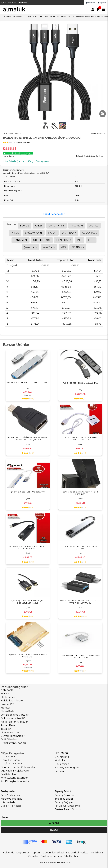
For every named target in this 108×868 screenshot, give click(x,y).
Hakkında (9, 853)
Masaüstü (6, 694)
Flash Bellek (8, 697)
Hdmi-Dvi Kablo (10, 760)
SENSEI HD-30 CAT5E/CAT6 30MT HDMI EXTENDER (80, 493)
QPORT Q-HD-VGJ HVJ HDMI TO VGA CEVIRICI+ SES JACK (80, 438)
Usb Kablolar (8, 757)
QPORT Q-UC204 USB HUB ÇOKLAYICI (28, 492)
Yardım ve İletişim (51, 856)
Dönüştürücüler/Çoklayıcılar (18, 767)
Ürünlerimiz (62, 757)
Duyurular (23, 853)
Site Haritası (71, 856)
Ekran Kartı (7, 711)
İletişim (23, 3)
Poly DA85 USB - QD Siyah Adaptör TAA (80, 383)
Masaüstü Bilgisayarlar (13, 16)
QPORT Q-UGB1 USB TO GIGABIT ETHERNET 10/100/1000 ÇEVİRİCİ (28, 547)
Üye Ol (54, 830)
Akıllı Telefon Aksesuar (14, 722)
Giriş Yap (54, 823)
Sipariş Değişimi (64, 802)
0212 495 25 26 (9, 3)
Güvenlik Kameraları (13, 736)
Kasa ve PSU (8, 704)
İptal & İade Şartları (14, 161)
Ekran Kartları (50, 16)
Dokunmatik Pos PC (13, 718)
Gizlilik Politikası (11, 806)
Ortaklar (33, 856)
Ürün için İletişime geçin (18, 154)
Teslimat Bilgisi (64, 799)
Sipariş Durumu (64, 795)
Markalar (60, 761)
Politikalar (98, 853)
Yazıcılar (71, 16)
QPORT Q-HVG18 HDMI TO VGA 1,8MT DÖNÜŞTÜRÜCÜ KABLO (28, 602)
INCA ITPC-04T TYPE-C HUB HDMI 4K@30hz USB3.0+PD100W (80, 656)
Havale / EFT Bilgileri (67, 768)
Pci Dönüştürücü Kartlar (16, 781)
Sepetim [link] (102, 3)
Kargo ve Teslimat (11, 799)
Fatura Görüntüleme (67, 806)
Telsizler (6, 729)
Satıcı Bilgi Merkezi (78, 853)
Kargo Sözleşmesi (39, 161)
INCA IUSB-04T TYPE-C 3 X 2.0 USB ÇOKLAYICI (28, 382)
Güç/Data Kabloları (12, 764)
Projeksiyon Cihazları (13, 743)
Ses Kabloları (8, 774)
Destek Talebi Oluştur (68, 809)
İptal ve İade (8, 802)
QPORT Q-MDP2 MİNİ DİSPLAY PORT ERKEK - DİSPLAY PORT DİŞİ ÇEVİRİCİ (28, 438)
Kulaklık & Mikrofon (13, 701)
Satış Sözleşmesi (11, 795)
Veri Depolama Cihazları (15, 715)
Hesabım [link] (90, 3)
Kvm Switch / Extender (14, 778)
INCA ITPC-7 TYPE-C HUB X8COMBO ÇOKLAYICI (80, 547)
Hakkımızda (62, 764)
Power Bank (8, 725)
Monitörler (62, 16)
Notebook (7, 690)
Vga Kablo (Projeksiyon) (15, 771)
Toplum (36, 853)
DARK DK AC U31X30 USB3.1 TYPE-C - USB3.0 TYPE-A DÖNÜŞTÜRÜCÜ (80, 602)
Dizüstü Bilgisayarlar (34, 16)
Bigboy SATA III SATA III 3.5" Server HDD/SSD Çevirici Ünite (28, 656)
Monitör (6, 708)
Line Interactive (10, 732)
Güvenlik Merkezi (53, 853)
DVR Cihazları (9, 739)
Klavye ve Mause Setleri (86, 16)
